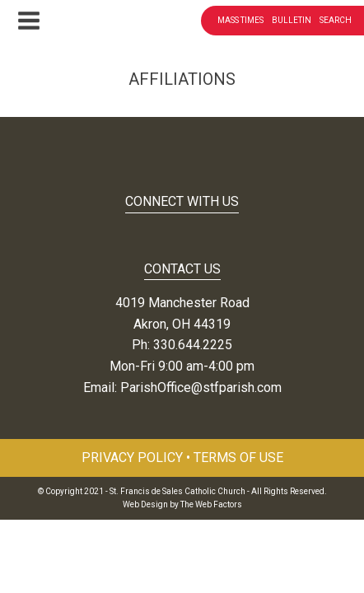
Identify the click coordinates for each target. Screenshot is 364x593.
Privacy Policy (132, 458)
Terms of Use (238, 458)
